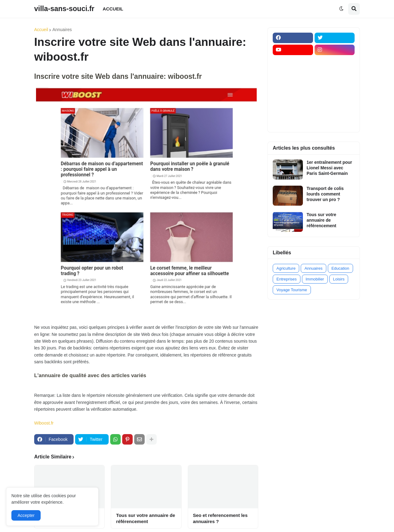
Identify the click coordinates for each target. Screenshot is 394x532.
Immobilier (315, 279)
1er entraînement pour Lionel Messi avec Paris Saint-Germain (329, 168)
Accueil (41, 30)
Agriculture (286, 268)
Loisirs (339, 279)
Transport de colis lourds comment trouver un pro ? (325, 194)
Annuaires (62, 30)
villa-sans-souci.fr (64, 9)
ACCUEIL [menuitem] (113, 9)
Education (340, 268)
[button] (341, 9)
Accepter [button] (26, 515)
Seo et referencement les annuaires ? (220, 518)
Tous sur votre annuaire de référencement (145, 518)
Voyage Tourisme (292, 290)
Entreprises (287, 279)
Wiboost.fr (44, 423)
